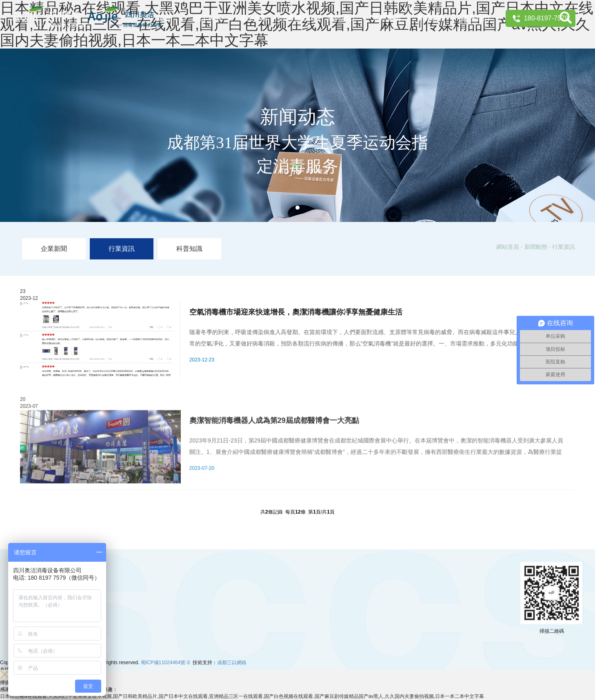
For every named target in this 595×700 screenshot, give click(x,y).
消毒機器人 (298, 18)
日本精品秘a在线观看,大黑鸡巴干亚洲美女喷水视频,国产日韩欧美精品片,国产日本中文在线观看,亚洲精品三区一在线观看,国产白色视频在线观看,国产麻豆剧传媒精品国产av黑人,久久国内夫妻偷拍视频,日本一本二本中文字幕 (242, 696)
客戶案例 (387, 18)
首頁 (164, 18)
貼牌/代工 (342, 18)
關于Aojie (209, 18)
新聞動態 (431, 18)
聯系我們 (475, 18)
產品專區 (253, 18)
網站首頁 (508, 247)
